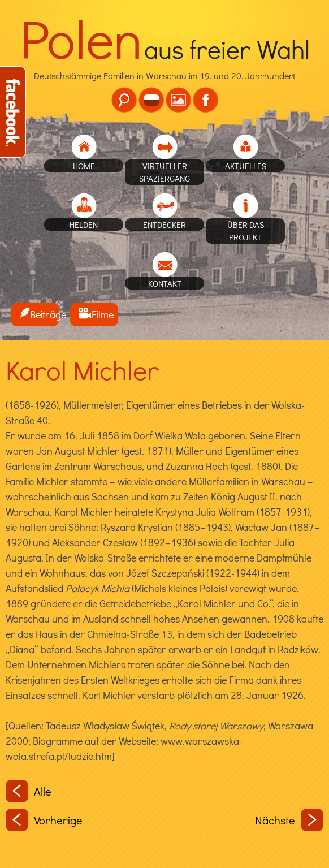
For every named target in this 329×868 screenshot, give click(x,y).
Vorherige (44, 820)
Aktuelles (246, 166)
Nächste (289, 820)
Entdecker (164, 224)
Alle (29, 791)
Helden (84, 224)
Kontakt (165, 283)
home (84, 166)
